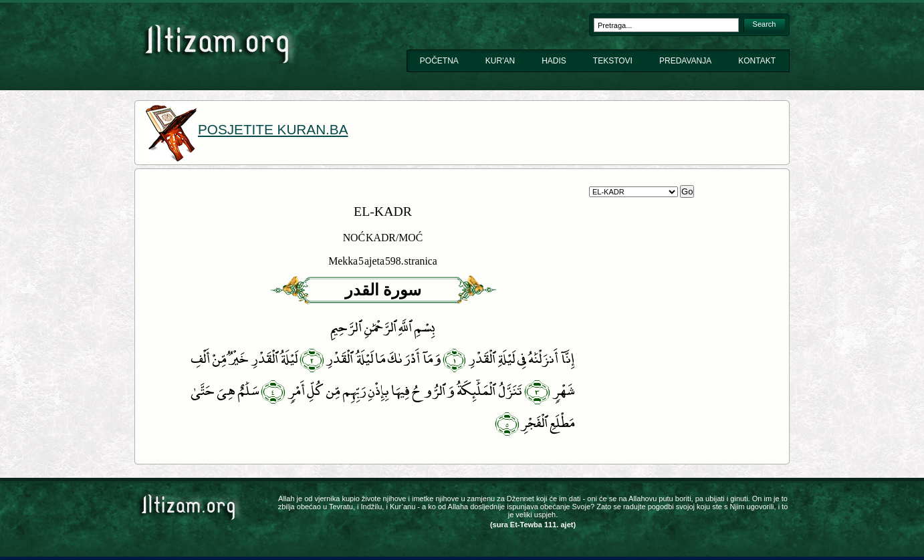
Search (765, 24)
